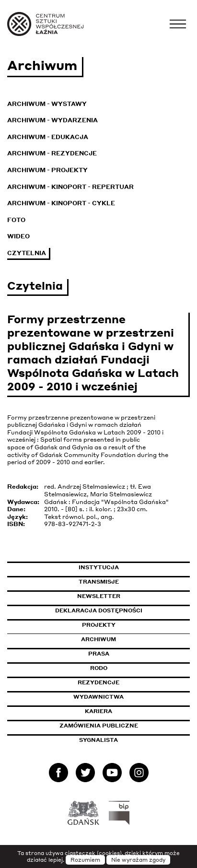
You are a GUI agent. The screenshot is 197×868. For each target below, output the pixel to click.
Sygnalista (98, 740)
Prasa (99, 654)
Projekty (99, 625)
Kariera (98, 711)
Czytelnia (27, 253)
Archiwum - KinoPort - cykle (61, 203)
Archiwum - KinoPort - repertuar (70, 187)
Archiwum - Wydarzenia (52, 120)
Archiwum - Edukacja (48, 137)
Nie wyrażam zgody (138, 860)
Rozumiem (85, 860)
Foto (16, 220)
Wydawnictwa (98, 697)
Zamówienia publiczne (120, 726)
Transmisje (134, 582)
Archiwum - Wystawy (47, 104)
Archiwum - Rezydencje (52, 153)
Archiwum (98, 639)
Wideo (18, 236)
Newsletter (99, 596)
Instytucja (99, 567)
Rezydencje (98, 682)
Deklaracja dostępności (99, 610)
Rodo (99, 668)
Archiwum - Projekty (47, 170)
